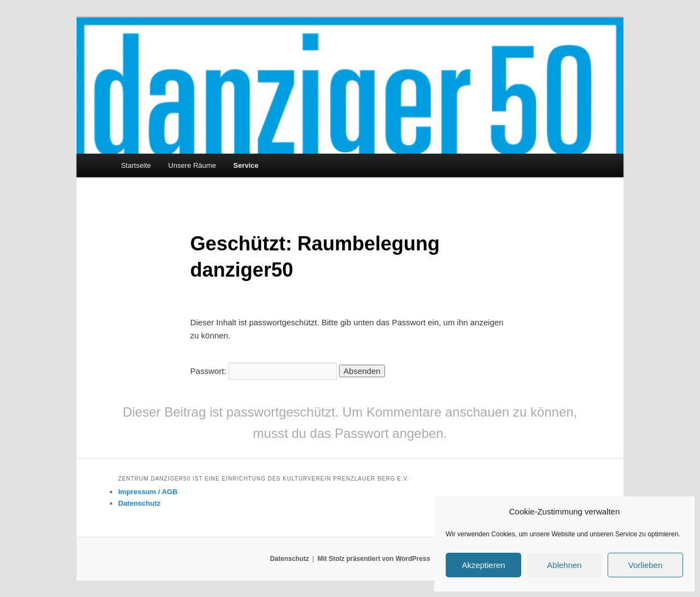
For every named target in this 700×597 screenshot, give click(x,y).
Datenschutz (139, 503)
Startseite (136, 165)
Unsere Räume (192, 165)
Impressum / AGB (148, 492)
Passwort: (264, 371)
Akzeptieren (483, 565)
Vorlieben (646, 565)
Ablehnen (564, 565)
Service (246, 165)
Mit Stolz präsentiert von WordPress (374, 559)
